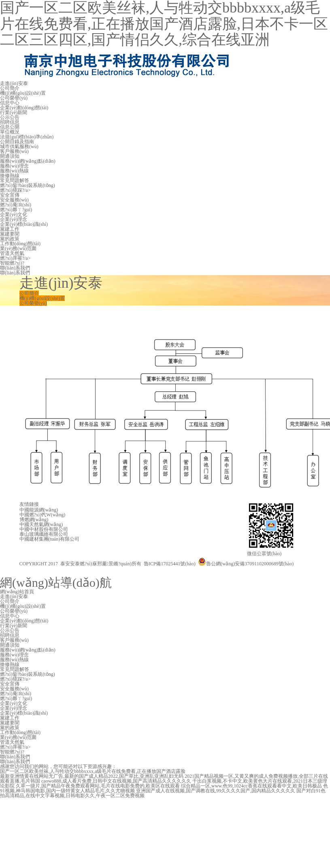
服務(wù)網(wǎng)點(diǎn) (28, 161)
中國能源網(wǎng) (39, 510)
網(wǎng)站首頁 (17, 592)
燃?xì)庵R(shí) (16, 205)
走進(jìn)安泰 (14, 83)
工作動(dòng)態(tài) (20, 244)
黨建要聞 (10, 234)
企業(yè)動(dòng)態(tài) (24, 108)
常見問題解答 (15, 180)
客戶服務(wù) (14, 151)
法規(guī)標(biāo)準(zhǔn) (27, 137)
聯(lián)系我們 (15, 268)
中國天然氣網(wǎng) (41, 524)
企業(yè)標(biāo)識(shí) (24, 224)
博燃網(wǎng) (34, 520)
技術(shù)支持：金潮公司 (46, 573)
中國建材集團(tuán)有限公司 (50, 539)
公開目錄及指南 (17, 142)
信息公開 (10, 127)
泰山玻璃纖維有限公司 (44, 534)
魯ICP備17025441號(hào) (170, 564)
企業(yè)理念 (14, 219)
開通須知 (10, 156)
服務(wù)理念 (14, 166)
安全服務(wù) (14, 200)
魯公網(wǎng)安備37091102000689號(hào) (246, 564)
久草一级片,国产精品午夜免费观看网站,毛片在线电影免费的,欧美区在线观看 (98, 786)
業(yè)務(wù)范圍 (18, 248)
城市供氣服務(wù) (19, 146)
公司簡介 (10, 88)
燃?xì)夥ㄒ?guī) (16, 210)
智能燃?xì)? (12, 263)
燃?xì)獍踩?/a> (15, 190)
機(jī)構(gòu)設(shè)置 (23, 93)
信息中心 (10, 103)
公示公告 (10, 117)
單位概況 (10, 132)
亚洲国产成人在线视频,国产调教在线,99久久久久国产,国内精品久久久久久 (216, 791)
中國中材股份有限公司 (44, 529)
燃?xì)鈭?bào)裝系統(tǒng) (28, 185)
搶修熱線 (10, 176)
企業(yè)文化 (14, 214)
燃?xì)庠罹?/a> (15, 258)
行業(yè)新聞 (14, 112)
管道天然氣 (12, 253)
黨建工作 (10, 229)
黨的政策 (10, 239)
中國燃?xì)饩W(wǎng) (43, 515)
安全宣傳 (10, 195)
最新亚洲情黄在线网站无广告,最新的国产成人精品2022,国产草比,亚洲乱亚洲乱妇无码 (92, 776)
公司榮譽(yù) (14, 98)
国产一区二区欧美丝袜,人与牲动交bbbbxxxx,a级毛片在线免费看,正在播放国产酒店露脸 (93, 771)
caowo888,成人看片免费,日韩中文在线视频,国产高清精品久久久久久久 (116, 781)
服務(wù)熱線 (14, 171)
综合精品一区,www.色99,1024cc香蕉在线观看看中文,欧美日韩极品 (251, 786)
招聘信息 (10, 122)
